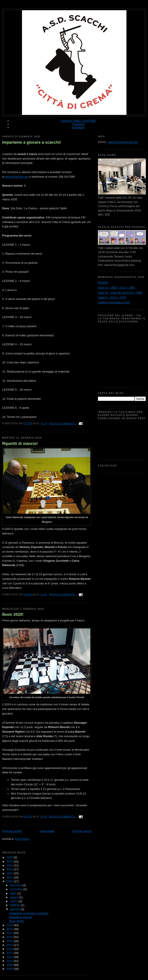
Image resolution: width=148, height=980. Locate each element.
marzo (14, 901)
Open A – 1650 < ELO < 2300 (117, 288)
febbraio (16, 905)
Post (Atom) (22, 839)
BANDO (103, 283)
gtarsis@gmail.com (17, 177)
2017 (10, 933)
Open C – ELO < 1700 (112, 297)
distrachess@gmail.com (123, 142)
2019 (10, 925)
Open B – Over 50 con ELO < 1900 (120, 293)
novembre (17, 889)
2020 (10, 881)
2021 (10, 877)
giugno (15, 897)
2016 (10, 937)
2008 (10, 969)
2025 (10, 862)
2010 (10, 961)
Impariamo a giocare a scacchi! (32, 142)
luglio (14, 893)
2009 (10, 965)
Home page (47, 831)
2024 (10, 865)
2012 (10, 953)
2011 (10, 957)
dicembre (16, 885)
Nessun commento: (63, 424)
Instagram (78, 127)
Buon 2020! (13, 614)
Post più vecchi (82, 831)
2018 (10, 929)
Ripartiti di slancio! (20, 444)
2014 (10, 945)
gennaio (15, 909)
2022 (10, 873)
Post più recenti (12, 831)
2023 (10, 869)
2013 (10, 949)
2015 (10, 941)
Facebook (78, 124)
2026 (10, 857)
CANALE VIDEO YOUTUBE (78, 121)
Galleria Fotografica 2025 (114, 302)
